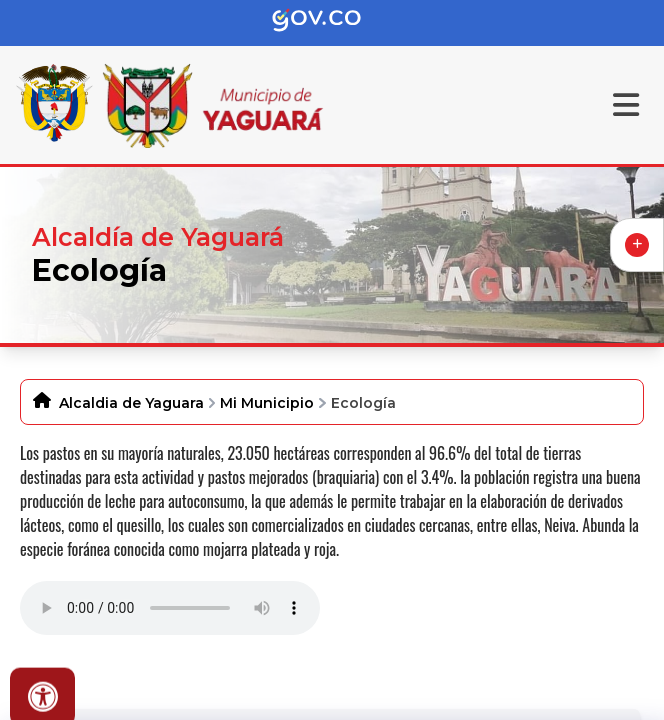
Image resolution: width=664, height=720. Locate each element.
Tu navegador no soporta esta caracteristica (170, 608)
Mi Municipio (267, 403)
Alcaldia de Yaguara (131, 403)
